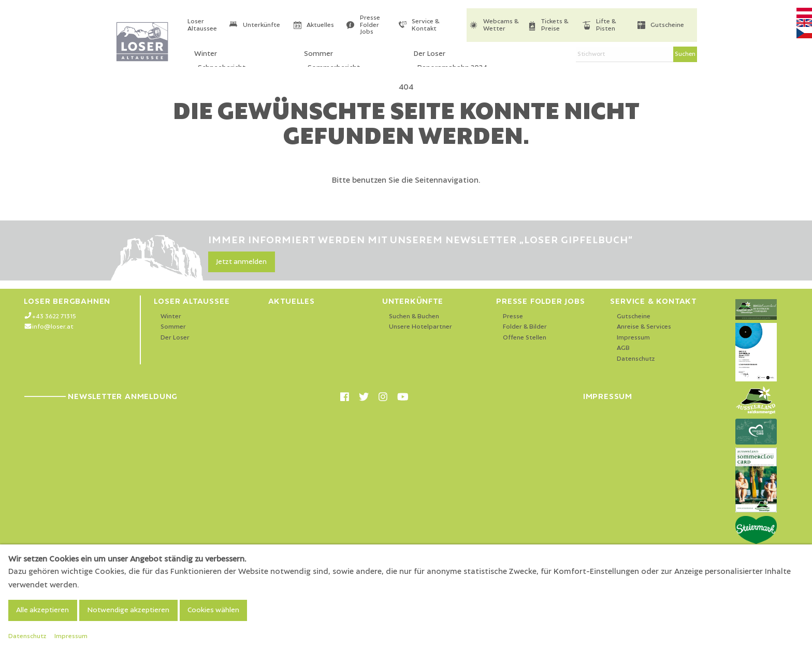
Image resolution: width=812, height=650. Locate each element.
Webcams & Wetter (501, 25)
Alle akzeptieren (42, 610)
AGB (623, 348)
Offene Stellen (525, 338)
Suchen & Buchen (414, 316)
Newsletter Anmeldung (101, 396)
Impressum (633, 338)
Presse (513, 316)
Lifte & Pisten (606, 25)
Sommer (173, 327)
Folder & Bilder (525, 327)
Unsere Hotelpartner (421, 327)
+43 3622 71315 (54, 316)
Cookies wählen (213, 610)
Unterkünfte (262, 25)
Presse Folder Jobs (370, 25)
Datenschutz (636, 359)
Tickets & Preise (555, 25)
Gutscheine (667, 25)
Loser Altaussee (202, 25)
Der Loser (175, 338)
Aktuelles (320, 25)
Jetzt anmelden (241, 262)
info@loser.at (53, 327)
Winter (171, 316)
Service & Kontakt (425, 25)
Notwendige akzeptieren (128, 610)
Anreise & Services (644, 327)
